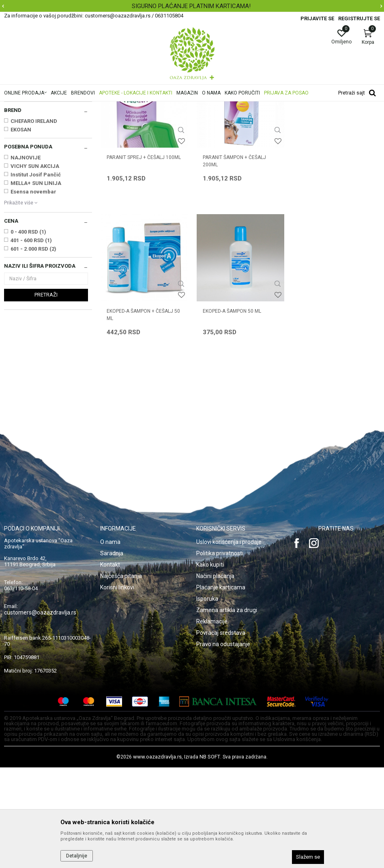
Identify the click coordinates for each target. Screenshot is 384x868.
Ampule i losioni (26, 153)
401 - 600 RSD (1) (31, 342)
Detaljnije (77, 856)
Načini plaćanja (215, 677)
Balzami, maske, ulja (31, 162)
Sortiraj (326, 119)
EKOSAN (21, 231)
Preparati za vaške (28, 178)
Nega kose (115, 107)
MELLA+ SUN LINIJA (36, 285)
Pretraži (46, 396)
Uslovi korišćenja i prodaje (229, 642)
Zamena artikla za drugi (227, 711)
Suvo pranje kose (27, 170)
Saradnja (112, 654)
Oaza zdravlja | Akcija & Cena (37, 107)
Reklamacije (212, 722)
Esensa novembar (33, 293)
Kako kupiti (210, 665)
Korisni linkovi (117, 688)
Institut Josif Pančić (36, 276)
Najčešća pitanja (121, 677)
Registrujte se (359, 18)
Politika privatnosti (220, 654)
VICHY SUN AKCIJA (35, 267)
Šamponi (19, 145)
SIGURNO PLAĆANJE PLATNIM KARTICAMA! (191, 6)
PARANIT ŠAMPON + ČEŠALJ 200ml (234, 262)
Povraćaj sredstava (221, 733)
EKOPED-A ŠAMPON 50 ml (136, 412)
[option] (192, 6)
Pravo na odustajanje (223, 745)
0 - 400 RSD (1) (28, 333)
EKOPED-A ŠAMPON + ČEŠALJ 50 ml (335, 262)
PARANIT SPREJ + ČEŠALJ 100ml (144, 258)
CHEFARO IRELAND (34, 222)
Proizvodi (86, 107)
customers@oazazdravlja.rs (40, 713)
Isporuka (207, 699)
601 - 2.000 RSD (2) (33, 350)
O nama (110, 642)
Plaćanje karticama (221, 688)
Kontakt (110, 665)
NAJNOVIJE (26, 259)
